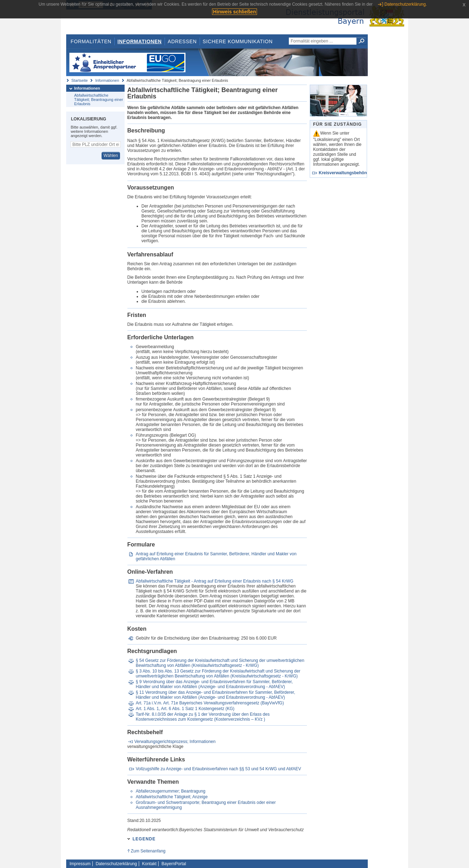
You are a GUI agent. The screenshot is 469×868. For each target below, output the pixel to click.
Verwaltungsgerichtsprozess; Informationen (175, 742)
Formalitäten (91, 41)
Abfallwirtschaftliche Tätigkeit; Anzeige (171, 797)
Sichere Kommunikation (238, 41)
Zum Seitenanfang (148, 851)
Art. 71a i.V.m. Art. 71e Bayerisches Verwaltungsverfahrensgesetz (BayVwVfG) (210, 703)
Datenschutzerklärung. (406, 4)
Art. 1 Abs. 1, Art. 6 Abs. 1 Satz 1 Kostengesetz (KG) (185, 709)
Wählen (111, 155)
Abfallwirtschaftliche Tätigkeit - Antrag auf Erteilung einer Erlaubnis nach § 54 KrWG (214, 581)
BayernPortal (174, 864)
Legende (144, 839)
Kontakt (149, 864)
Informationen (140, 41)
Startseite (80, 80)
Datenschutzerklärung (116, 864)
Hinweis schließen (234, 12)
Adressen (182, 41)
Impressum (80, 864)
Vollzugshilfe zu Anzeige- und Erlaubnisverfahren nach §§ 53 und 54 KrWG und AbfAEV (218, 769)
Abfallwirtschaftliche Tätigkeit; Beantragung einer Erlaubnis (99, 100)
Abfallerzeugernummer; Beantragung (170, 791)
